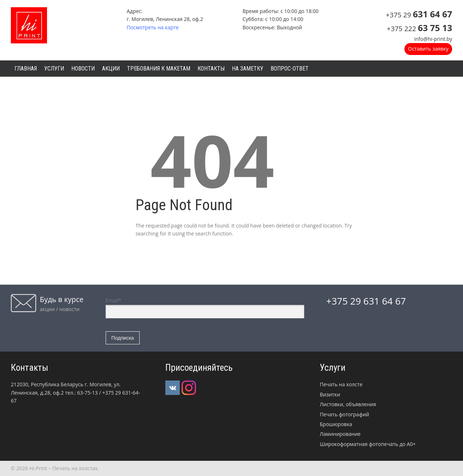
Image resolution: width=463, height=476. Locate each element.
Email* (205, 307)
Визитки (330, 394)
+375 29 (419, 15)
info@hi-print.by (433, 39)
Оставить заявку (428, 49)
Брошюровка (336, 424)
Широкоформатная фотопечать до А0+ (368, 444)
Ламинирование (340, 434)
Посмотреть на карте (153, 27)
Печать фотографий (344, 414)
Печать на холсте (341, 384)
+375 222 (419, 29)
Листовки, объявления (348, 404)
